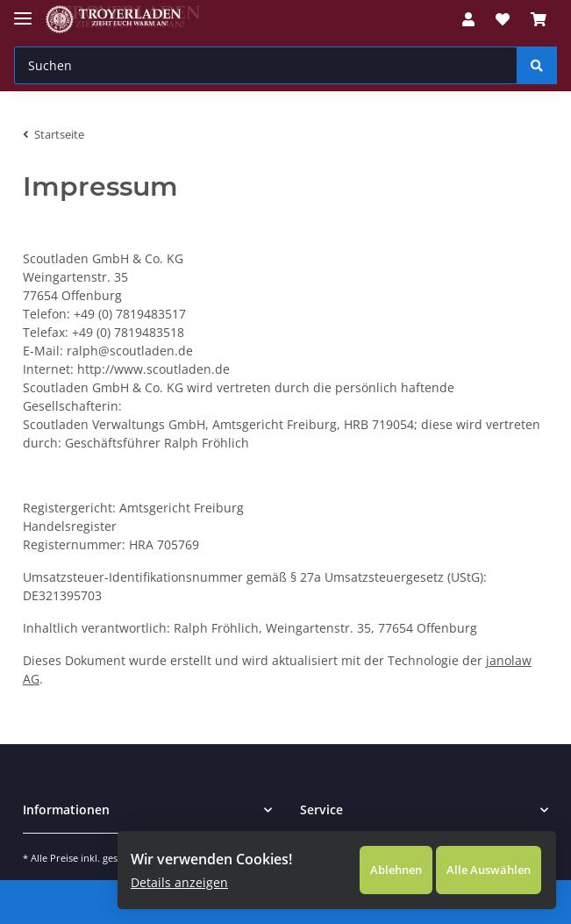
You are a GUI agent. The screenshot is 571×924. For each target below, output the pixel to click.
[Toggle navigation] (23, 11)
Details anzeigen (172, 875)
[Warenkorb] (539, 19)
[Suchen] (266, 65)
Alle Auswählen (475, 863)
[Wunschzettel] (503, 19)
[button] (468, 19)
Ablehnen (370, 863)
